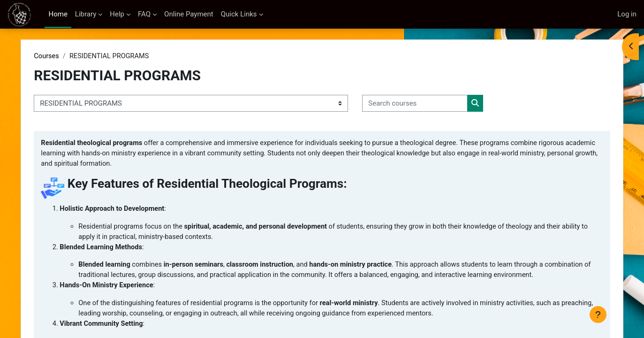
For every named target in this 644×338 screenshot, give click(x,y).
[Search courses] (432, 104)
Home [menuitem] (58, 14)
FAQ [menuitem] (144, 14)
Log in (627, 14)
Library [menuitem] (86, 14)
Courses (64, 56)
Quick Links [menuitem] (239, 14)
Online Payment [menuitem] (189, 14)
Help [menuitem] (117, 14)
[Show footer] (598, 315)
